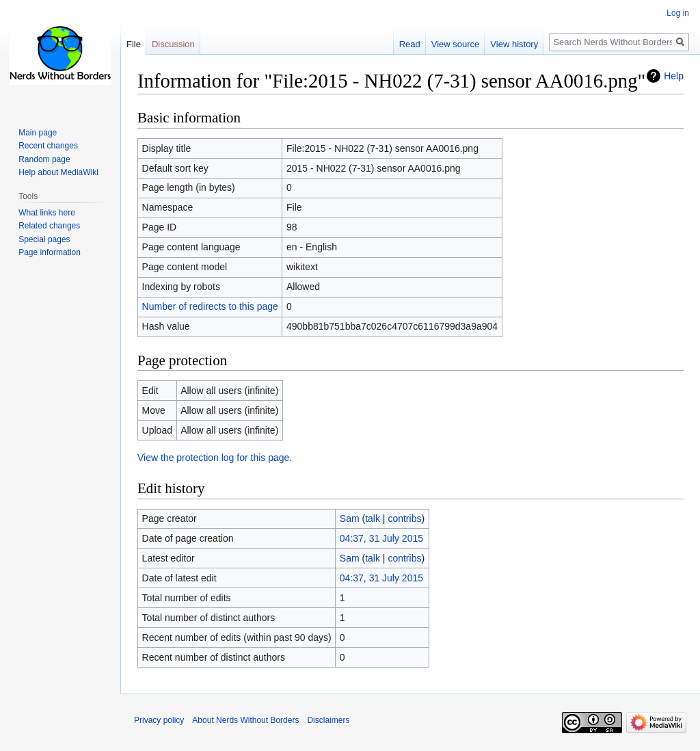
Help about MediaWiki (58, 172)
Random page (44, 159)
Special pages (44, 239)
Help (674, 76)
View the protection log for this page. (215, 458)
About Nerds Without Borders (245, 720)
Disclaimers (328, 720)
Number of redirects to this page (210, 306)
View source (456, 44)
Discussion (173, 44)
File (134, 44)
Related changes (49, 226)
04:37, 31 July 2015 (381, 538)
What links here (47, 213)
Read (410, 44)
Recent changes (48, 146)
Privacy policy (159, 720)
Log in (678, 13)
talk (373, 518)
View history (514, 44)
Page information (50, 252)
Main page (38, 133)
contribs (404, 518)
